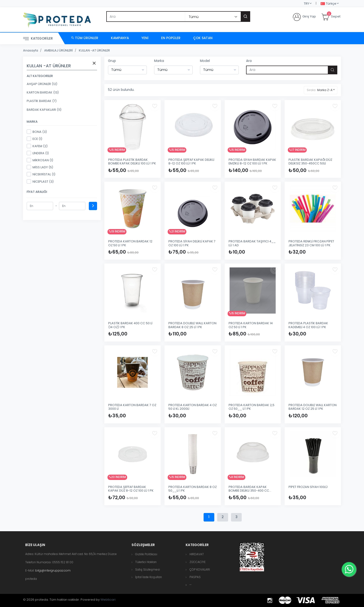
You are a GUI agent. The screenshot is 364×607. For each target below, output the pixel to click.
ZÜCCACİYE (198, 562)
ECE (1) (34, 139)
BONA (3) (37, 132)
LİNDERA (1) (38, 153)
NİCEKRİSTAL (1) (41, 174)
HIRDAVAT (197, 554)
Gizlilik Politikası (146, 554)
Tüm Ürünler (85, 38)
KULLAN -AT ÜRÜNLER (94, 50)
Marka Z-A (325, 90)
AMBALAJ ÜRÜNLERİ (58, 50)
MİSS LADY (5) (40, 167)
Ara (249, 61)
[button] (190, 585)
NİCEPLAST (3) (40, 181)
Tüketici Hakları (146, 562)
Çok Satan (203, 38)
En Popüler (171, 38)
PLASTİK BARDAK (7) (42, 101)
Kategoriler (38, 39)
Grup (112, 61)
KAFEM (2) (37, 146)
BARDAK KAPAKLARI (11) (44, 110)
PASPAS (195, 577)
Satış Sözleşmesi (148, 569)
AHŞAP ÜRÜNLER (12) (42, 84)
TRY (306, 4)
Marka (159, 61)
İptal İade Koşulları (149, 577)
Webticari (108, 600)
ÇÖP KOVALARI (200, 569)
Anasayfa (31, 50)
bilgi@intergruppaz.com (53, 570)
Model (205, 61)
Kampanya (120, 38)
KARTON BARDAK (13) (43, 92)
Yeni (145, 38)
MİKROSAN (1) (40, 160)
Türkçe (328, 4)
